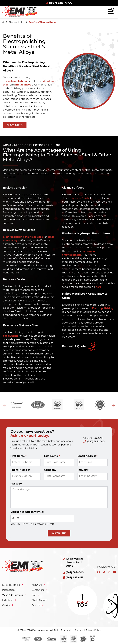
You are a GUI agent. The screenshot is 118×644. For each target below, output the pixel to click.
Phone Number (20, 470)
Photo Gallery (39, 600)
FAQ (34, 595)
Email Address (87, 456)
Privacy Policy (93, 630)
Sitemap (79, 630)
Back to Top (82, 600)
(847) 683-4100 (59, 3)
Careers (36, 605)
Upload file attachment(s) (27, 512)
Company (50, 470)
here (98, 287)
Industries (8, 600)
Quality (6, 605)
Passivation (8, 590)
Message (16, 484)
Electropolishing (17, 22)
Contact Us (38, 590)
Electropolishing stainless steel (23, 237)
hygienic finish (79, 198)
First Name (19, 456)
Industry (83, 470)
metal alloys (23, 85)
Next (114, 406)
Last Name (52, 456)
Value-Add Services (12, 595)
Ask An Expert (15, 125)
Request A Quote (74, 346)
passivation (10, 336)
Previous (4, 406)
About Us (37, 585)
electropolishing (16, 81)
